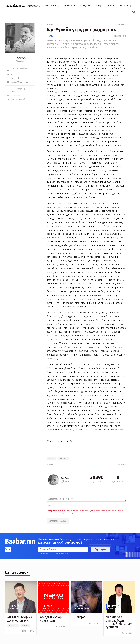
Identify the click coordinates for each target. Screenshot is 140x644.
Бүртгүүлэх (100, 549)
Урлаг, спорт (86, 6)
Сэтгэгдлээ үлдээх (58, 521)
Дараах (122, 24)
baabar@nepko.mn (17, 82)
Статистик (111, 6)
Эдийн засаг (70, 6)
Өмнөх (50, 24)
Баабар (51, 36)
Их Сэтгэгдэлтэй (16, 99)
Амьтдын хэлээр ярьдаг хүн (51, 619)
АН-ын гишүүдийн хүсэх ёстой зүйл (20, 619)
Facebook (13, 78)
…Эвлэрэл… (80, 617)
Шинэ (11, 92)
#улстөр (51, 458)
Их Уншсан (14, 95)
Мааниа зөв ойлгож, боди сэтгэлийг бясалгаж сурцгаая (119, 622)
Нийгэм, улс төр (52, 6)
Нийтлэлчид (126, 6)
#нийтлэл (64, 458)
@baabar (20, 61)
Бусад (99, 6)
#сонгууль (13, 626)
